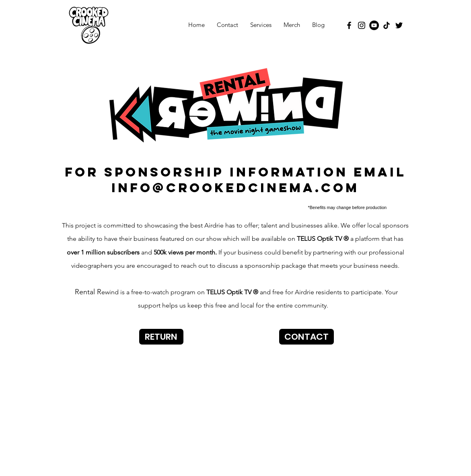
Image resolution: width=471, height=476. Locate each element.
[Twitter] (399, 25)
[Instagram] (362, 25)
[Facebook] (349, 25)
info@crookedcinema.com (235, 188)
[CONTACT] (306, 337)
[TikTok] (387, 25)
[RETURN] (161, 337)
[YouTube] (374, 25)
